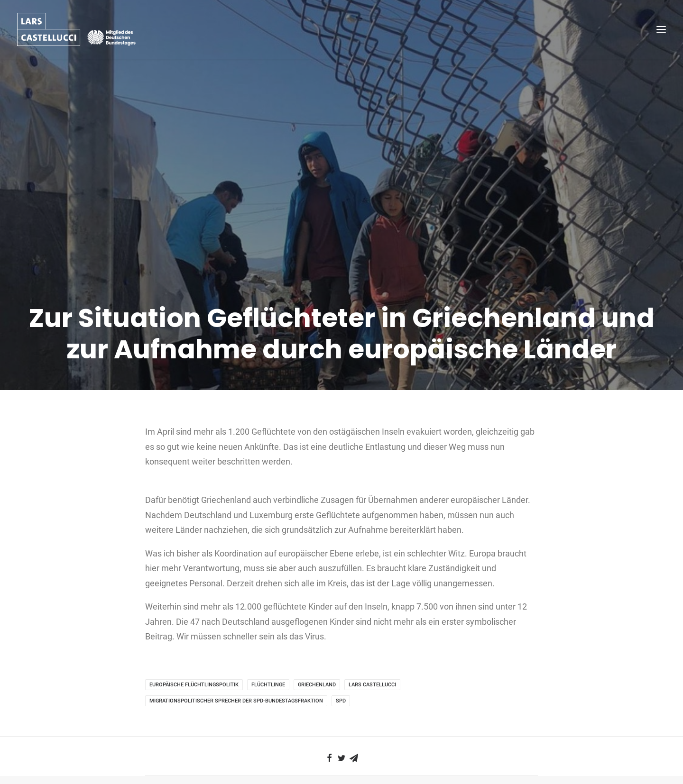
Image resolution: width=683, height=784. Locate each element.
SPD (341, 640)
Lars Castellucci (372, 624)
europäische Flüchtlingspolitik (194, 624)
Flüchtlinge (268, 624)
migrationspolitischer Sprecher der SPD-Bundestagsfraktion (236, 640)
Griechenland (317, 624)
